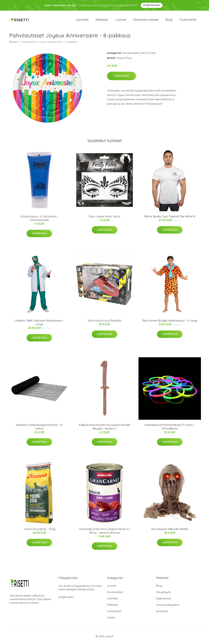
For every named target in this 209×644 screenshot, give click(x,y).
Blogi (169, 21)
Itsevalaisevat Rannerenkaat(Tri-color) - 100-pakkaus (170, 428)
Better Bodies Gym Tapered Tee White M (170, 218)
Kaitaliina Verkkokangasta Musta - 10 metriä (39, 428)
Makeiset (102, 21)
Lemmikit (82, 21)
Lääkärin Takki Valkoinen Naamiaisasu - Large (39, 324)
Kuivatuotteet (131, 55)
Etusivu (13, 43)
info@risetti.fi (66, 599)
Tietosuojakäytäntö (168, 607)
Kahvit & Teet (148, 55)
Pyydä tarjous (152, 5)
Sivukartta (162, 613)
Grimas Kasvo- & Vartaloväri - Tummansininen (39, 220)
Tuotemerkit (188, 21)
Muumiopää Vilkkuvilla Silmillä (170, 531)
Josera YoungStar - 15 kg (39, 531)
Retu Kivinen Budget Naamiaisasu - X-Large (170, 322)
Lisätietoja (121, 78)
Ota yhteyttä (163, 594)
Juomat (121, 21)
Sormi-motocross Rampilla (105, 322)
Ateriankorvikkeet (146, 21)
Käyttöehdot (164, 600)
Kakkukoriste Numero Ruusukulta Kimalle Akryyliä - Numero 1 (105, 428)
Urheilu (111, 619)
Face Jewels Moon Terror (105, 218)
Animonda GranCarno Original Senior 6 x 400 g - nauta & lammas (105, 533)
